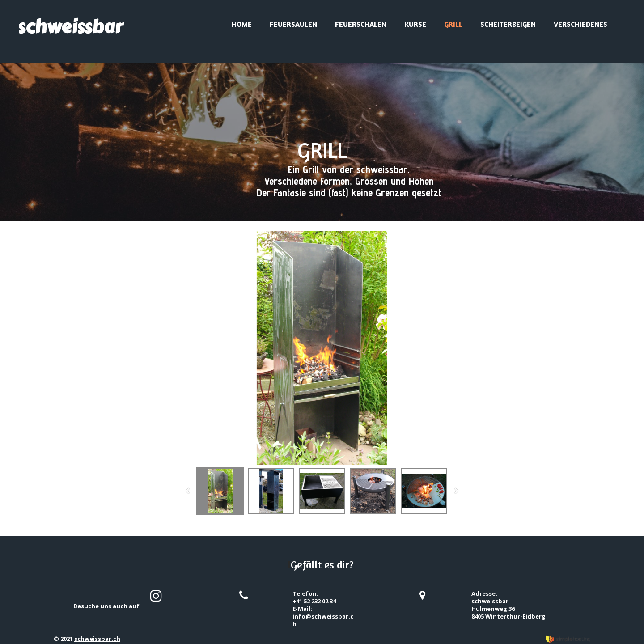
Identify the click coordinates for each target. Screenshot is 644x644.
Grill (453, 24)
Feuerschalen (361, 24)
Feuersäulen (293, 24)
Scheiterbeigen (508, 24)
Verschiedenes (580, 24)
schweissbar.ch (97, 639)
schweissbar (70, 27)
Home (242, 24)
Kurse (415, 24)
